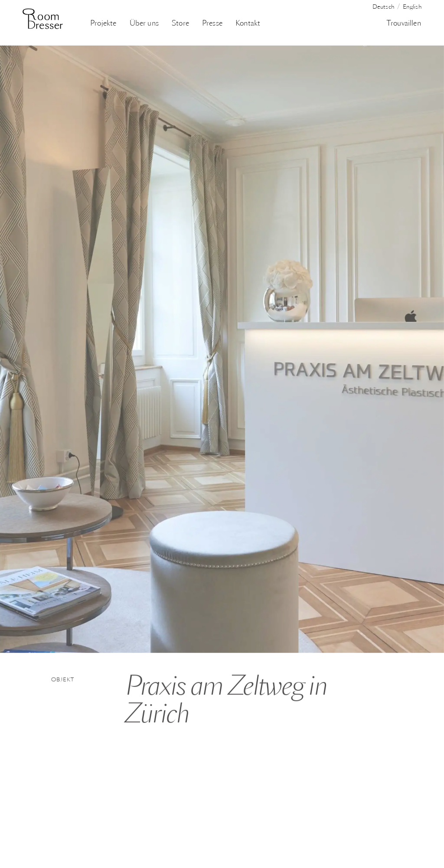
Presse (212, 24)
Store (180, 24)
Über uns (144, 24)
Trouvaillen (404, 24)
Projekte (103, 24)
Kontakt (248, 24)
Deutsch (384, 7)
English (412, 7)
